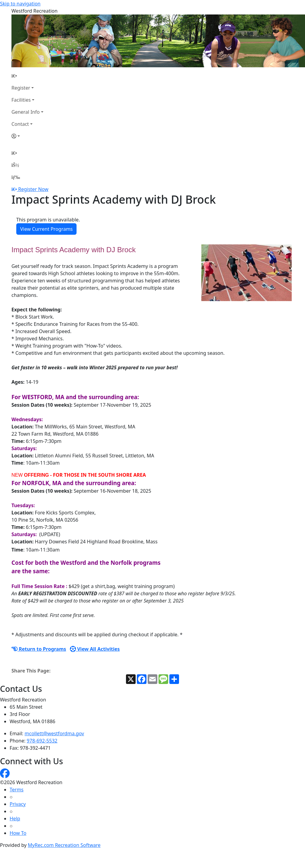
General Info (26, 112)
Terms (17, 790)
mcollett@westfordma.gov (54, 733)
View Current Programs (46, 229)
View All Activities (95, 649)
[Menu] (16, 177)
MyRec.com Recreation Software (64, 845)
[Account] (27, 136)
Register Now (33, 189)
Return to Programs (39, 649)
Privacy (18, 804)
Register (21, 88)
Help (15, 819)
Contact (20, 124)
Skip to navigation (20, 4)
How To (18, 833)
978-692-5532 (42, 741)
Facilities (21, 100)
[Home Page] (27, 76)
